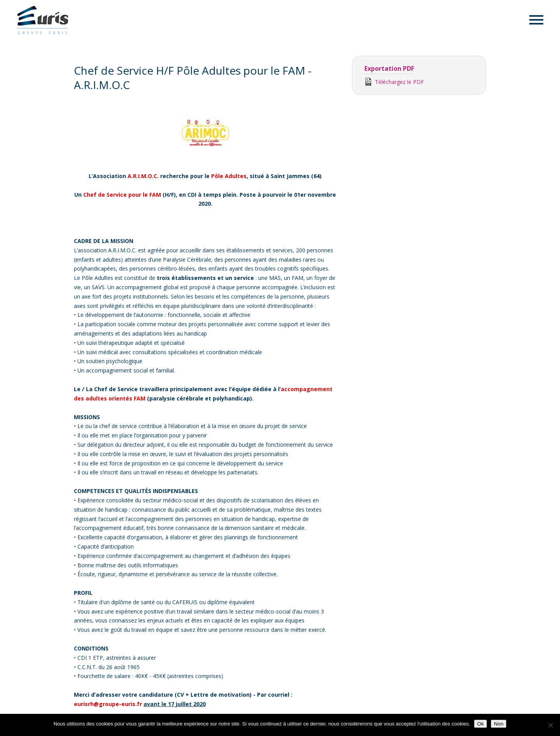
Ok (480, 724)
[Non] (550, 725)
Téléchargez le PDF (394, 82)
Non (499, 724)
